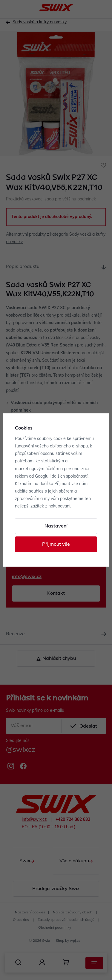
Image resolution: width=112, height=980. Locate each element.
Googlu (42, 477)
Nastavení (56, 526)
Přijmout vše (56, 545)
